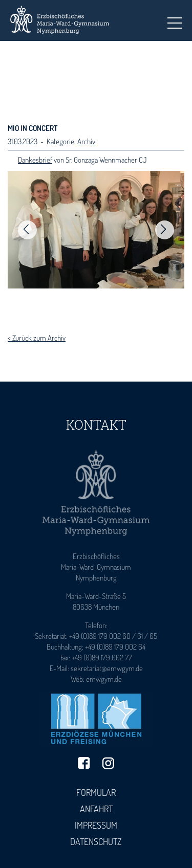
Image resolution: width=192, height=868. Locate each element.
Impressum (96, 825)
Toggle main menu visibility (175, 20)
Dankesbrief (35, 160)
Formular (96, 792)
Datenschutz (96, 841)
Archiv (86, 141)
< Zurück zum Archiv (37, 338)
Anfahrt (96, 809)
